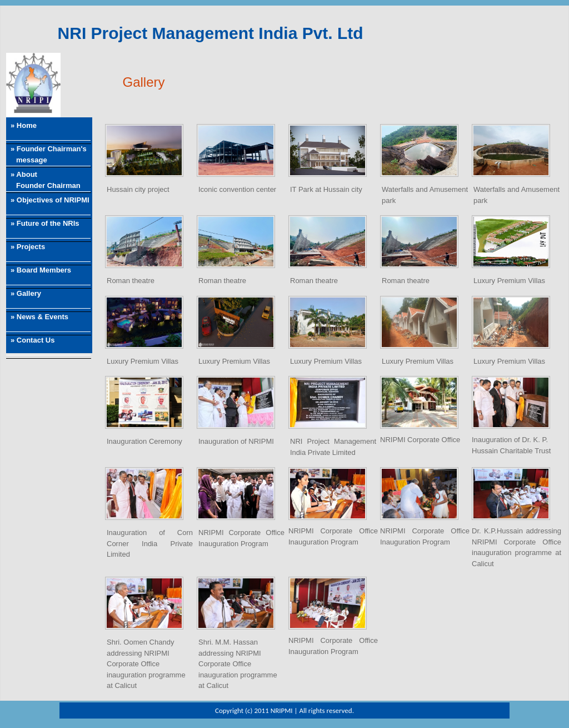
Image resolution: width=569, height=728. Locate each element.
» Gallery (26, 293)
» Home (24, 125)
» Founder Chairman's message (46, 154)
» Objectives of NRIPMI (50, 200)
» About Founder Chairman (43, 180)
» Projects (28, 247)
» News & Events (39, 317)
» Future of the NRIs (45, 223)
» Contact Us (33, 340)
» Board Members (41, 270)
